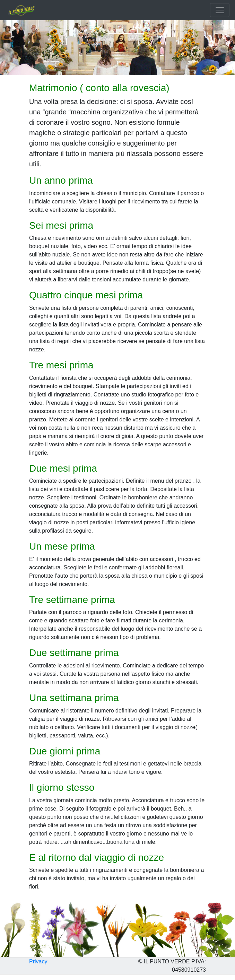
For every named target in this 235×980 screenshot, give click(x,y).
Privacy (38, 961)
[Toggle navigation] (220, 10)
